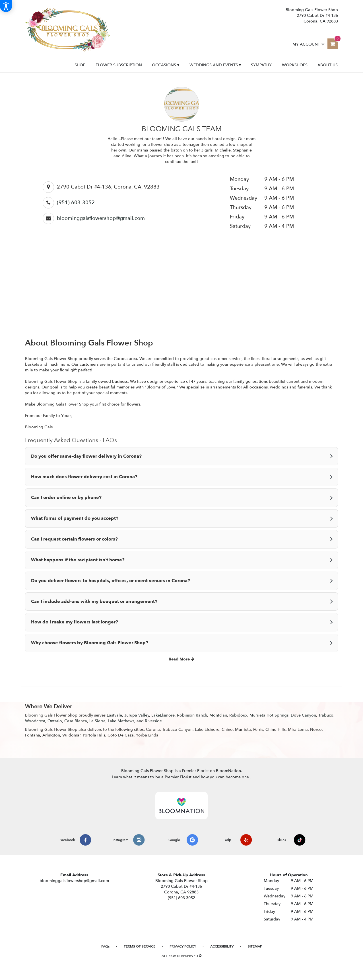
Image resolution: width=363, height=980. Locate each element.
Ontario (55, 721)
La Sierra (97, 721)
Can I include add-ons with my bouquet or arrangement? (94, 601)
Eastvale (114, 715)
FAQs (105, 946)
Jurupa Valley (137, 715)
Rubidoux (238, 715)
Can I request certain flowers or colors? (74, 539)
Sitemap (255, 946)
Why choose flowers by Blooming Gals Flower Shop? (90, 643)
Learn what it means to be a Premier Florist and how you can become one (181, 777)
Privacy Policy (183, 946)
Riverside (153, 721)
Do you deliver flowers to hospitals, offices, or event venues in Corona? (111, 581)
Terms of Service (140, 946)
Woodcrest (35, 721)
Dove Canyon (303, 715)
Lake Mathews (121, 721)
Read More (181, 659)
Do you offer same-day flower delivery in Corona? (86, 456)
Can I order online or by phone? (66, 498)
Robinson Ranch (192, 715)
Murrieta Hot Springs (269, 715)
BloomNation (228, 771)
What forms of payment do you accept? (75, 518)
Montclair (218, 715)
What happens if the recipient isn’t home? (78, 560)
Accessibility (222, 946)
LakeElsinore (163, 715)
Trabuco (326, 715)
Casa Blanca (76, 721)
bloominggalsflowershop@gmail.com (101, 218)
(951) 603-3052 (76, 203)
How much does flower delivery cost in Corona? (84, 477)
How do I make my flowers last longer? (75, 622)
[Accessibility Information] (6, 6)
